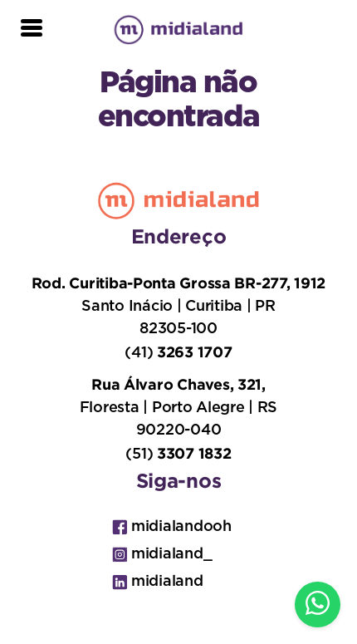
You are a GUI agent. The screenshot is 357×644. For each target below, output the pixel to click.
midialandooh (172, 527)
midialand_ (162, 555)
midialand (158, 582)
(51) (178, 453)
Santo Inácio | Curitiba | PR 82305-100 (178, 305)
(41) (178, 352)
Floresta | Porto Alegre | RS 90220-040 (178, 407)
